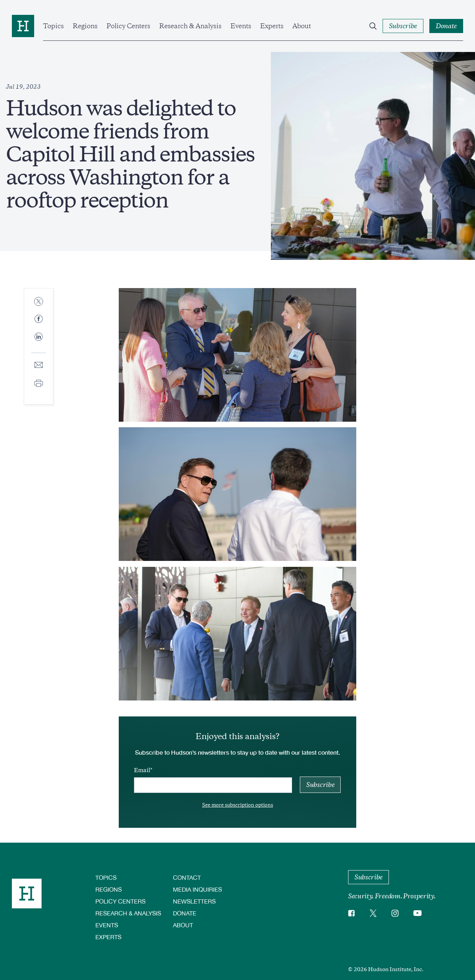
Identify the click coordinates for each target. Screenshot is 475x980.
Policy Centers (128, 26)
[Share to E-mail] (39, 365)
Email (142, 770)
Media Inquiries (197, 889)
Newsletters (194, 901)
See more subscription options (238, 805)
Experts (272, 26)
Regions (85, 26)
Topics (53, 26)
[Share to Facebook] (39, 319)
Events (241, 26)
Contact (187, 877)
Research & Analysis (190, 26)
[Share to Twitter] (39, 302)
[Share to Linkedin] (39, 343)
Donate (185, 913)
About (302, 26)
